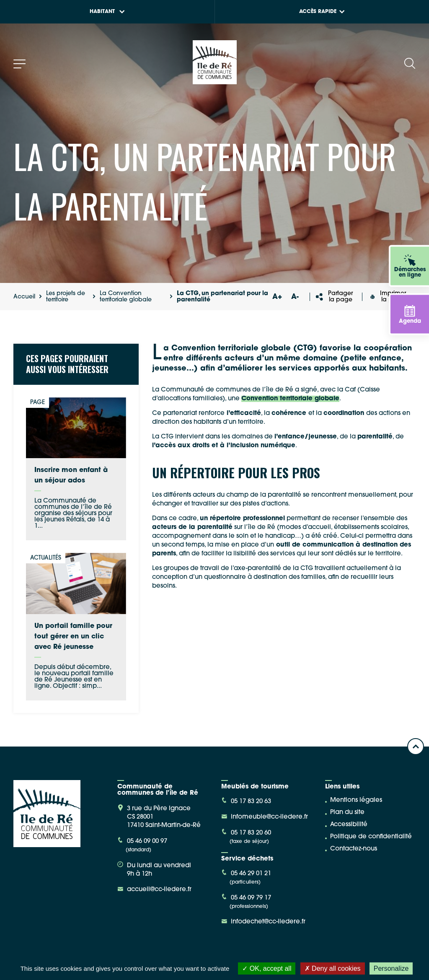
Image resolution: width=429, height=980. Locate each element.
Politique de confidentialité (371, 837)
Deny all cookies (333, 968)
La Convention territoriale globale (126, 297)
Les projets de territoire (66, 297)
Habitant (107, 12)
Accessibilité (349, 825)
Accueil (24, 297)
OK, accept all (267, 968)
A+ (277, 297)
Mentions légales (356, 800)
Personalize (391, 968)
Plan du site (347, 813)
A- (295, 297)
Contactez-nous (354, 849)
